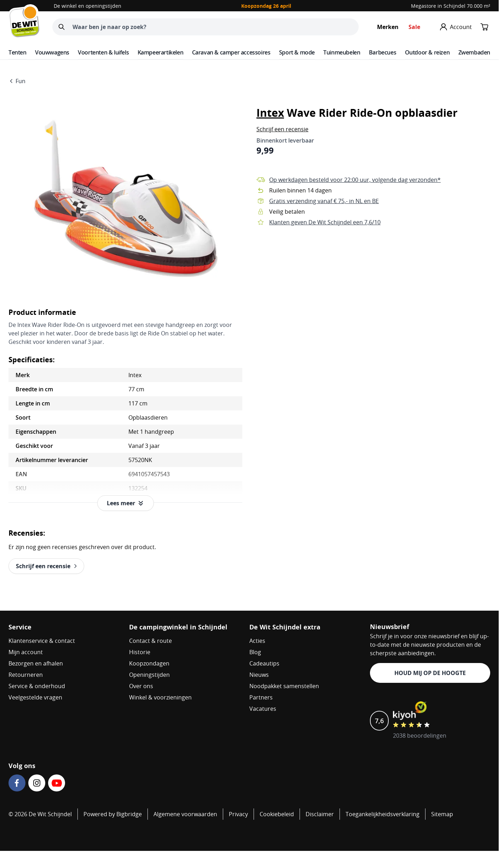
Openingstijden (149, 675)
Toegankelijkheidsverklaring (383, 814)
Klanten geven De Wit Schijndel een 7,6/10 (325, 222)
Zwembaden (474, 52)
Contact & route (150, 641)
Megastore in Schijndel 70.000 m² (451, 6)
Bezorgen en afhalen (36, 663)
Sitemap (442, 814)
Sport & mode (297, 52)
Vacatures (263, 709)
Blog (255, 652)
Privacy (238, 814)
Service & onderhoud (37, 686)
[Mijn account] (456, 27)
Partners (261, 697)
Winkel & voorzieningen (160, 697)
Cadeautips (264, 663)
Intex (270, 113)
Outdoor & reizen (427, 52)
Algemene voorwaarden (185, 814)
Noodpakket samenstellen (284, 686)
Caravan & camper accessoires (231, 52)
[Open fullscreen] (125, 198)
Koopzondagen (149, 663)
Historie (140, 652)
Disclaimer (320, 814)
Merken (388, 27)
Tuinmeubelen (342, 52)
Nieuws (259, 675)
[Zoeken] (62, 27)
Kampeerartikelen (161, 52)
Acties (257, 641)
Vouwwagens (52, 52)
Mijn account (26, 652)
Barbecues (383, 52)
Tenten (18, 52)
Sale (414, 27)
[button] (282, 129)
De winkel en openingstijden (88, 6)
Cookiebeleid (277, 814)
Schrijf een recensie (282, 129)
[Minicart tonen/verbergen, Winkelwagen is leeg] (485, 27)
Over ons (141, 686)
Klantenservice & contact (42, 641)
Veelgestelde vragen (35, 697)
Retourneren (26, 675)
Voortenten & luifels (103, 52)
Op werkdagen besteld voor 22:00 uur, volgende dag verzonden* (355, 180)
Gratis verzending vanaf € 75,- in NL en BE (324, 201)
